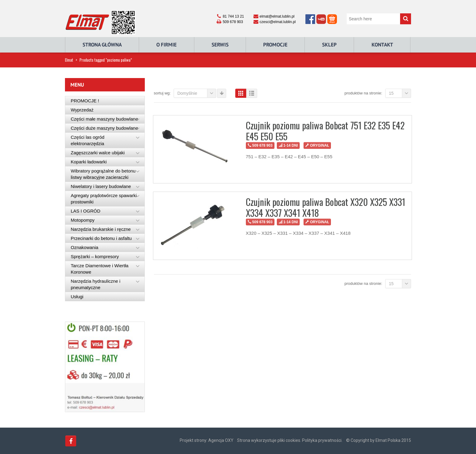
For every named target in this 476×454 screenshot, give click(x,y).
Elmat (69, 60)
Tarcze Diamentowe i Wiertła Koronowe (100, 269)
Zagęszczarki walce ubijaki (98, 153)
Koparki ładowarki (89, 162)
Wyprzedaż (82, 110)
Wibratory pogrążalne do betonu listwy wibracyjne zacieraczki (103, 174)
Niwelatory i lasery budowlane (101, 186)
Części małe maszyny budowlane (104, 119)
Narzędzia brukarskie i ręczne (101, 229)
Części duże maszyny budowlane (104, 128)
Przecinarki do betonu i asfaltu (101, 238)
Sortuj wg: (162, 93)
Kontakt (382, 45)
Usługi (77, 297)
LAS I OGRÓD (86, 211)
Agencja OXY (221, 440)
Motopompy (83, 220)
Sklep (329, 45)
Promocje (275, 45)
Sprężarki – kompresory (95, 256)
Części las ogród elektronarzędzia (88, 140)
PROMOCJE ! (85, 101)
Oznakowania (85, 247)
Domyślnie (197, 93)
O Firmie (167, 45)
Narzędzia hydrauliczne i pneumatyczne (95, 284)
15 (400, 93)
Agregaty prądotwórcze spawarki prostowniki (104, 199)
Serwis (220, 45)
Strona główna (102, 45)
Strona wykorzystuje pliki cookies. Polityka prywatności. (290, 440)
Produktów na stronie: (363, 93)
